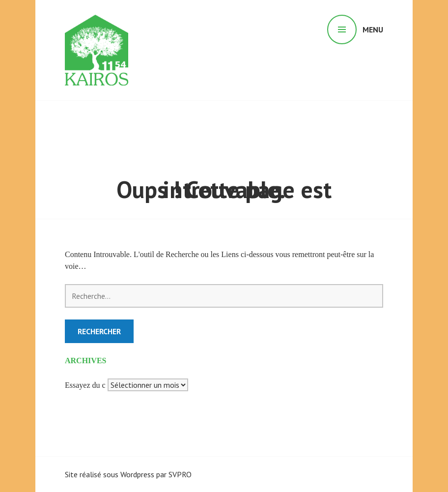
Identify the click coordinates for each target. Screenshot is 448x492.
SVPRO (180, 474)
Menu (373, 29)
